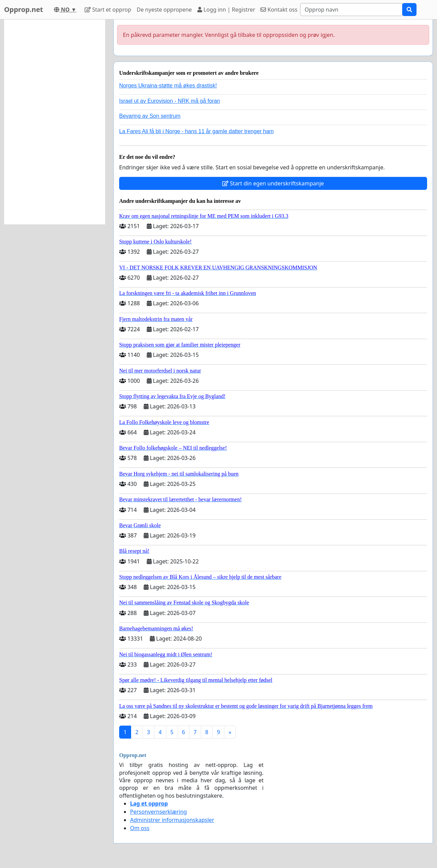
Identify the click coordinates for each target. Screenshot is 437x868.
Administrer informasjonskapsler (172, 820)
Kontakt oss (279, 10)
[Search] (351, 10)
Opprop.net (24, 9)
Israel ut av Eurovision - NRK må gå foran (170, 101)
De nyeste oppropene (164, 10)
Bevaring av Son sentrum (150, 116)
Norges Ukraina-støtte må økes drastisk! (168, 86)
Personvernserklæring (158, 812)
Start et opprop (108, 10)
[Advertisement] (55, 122)
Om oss (140, 828)
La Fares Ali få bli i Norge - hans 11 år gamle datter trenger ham (196, 131)
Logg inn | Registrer (226, 10)
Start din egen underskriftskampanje (273, 183)
